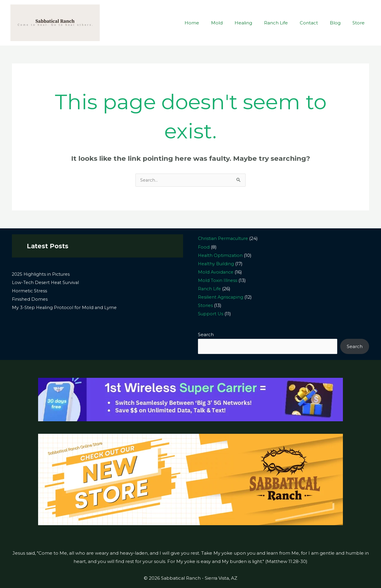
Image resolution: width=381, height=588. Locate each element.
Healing (257, 23)
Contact (316, 23)
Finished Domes (30, 299)
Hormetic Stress (30, 291)
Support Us (211, 313)
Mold (233, 23)
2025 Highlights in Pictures (42, 274)
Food (204, 247)
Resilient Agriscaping (221, 297)
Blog (340, 23)
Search (206, 334)
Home (211, 23)
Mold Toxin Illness (218, 280)
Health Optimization (221, 255)
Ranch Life (286, 23)
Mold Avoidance (216, 272)
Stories (206, 305)
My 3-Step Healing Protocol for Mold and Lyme (65, 308)
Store (360, 23)
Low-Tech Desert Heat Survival (47, 283)
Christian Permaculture (224, 239)
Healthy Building (217, 264)
